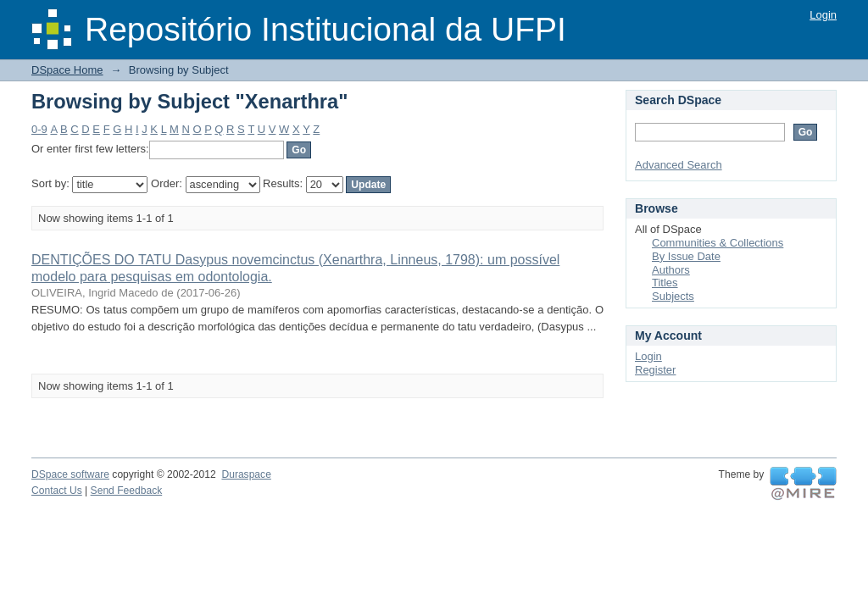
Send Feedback (127, 491)
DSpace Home (67, 70)
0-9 (39, 129)
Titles (665, 283)
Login (823, 15)
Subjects (673, 296)
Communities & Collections (718, 243)
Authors (671, 270)
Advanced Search (679, 165)
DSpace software (70, 474)
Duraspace (246, 474)
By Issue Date (686, 256)
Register (655, 370)
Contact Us (57, 491)
